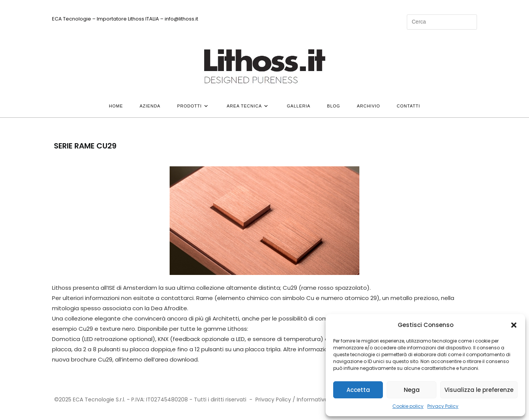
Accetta (358, 390)
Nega (412, 390)
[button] (514, 325)
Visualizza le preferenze (479, 390)
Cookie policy (408, 406)
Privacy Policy (443, 406)
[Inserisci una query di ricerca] (442, 22)
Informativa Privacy (323, 399)
